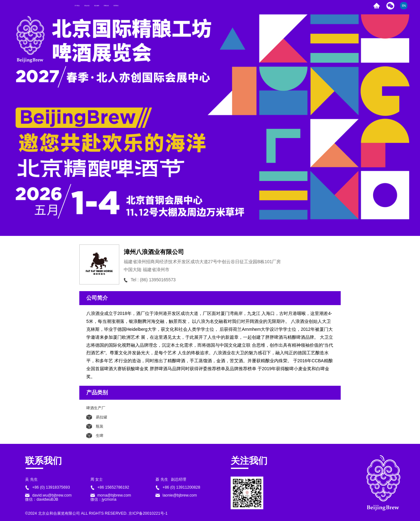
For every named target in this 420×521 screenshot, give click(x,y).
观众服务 (150, 6)
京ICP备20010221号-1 (148, 513)
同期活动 (181, 6)
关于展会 (88, 6)
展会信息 (119, 6)
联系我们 (212, 6)
